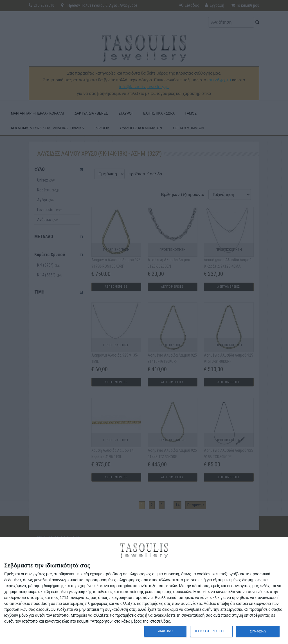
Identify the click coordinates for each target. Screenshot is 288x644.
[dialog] (144, 591)
